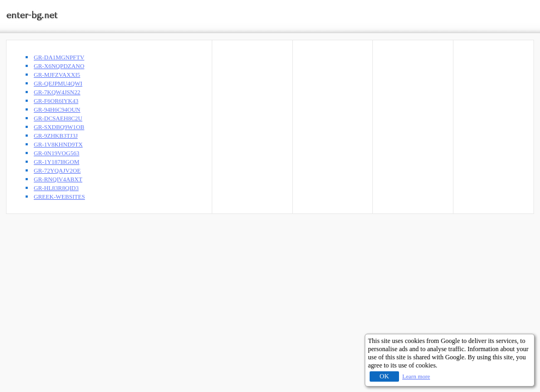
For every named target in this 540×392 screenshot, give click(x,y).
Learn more (416, 376)
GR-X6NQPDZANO (59, 66)
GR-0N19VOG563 (57, 153)
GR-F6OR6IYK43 (56, 101)
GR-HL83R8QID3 (56, 188)
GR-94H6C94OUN (57, 109)
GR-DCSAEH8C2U (58, 118)
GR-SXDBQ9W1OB (59, 127)
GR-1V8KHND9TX (58, 144)
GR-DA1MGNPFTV (59, 57)
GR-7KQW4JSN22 (57, 92)
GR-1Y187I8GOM (57, 162)
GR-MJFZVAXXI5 (57, 75)
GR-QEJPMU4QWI (58, 83)
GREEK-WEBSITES (59, 197)
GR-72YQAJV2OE (57, 170)
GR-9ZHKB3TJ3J (56, 136)
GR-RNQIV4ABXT (58, 179)
